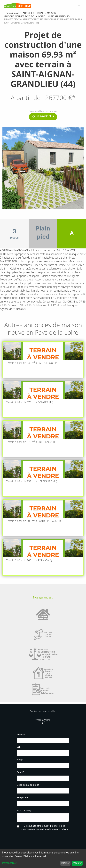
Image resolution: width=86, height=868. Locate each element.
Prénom (21, 735)
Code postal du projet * (29, 785)
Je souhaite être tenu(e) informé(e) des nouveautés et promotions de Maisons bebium (45, 828)
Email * (20, 772)
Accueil (28, 13)
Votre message (25, 810)
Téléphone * (23, 798)
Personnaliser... (10, 863)
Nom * (20, 760)
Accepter (77, 863)
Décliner (65, 863)
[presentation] (43, 840)
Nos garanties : (43, 597)
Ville (19, 747)
